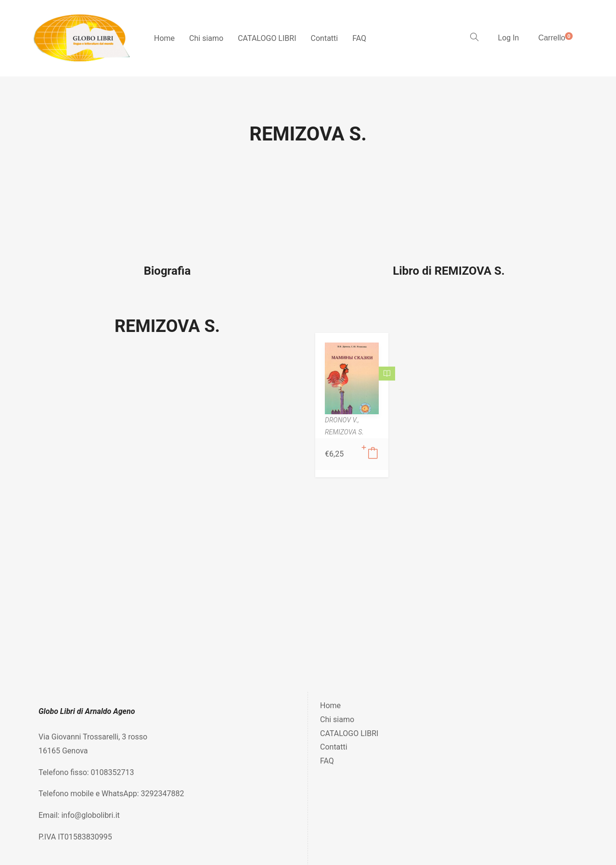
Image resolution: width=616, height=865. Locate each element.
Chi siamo (206, 38)
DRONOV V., (342, 420)
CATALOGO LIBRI (267, 38)
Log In (509, 38)
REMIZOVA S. (167, 326)
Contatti (325, 38)
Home (164, 38)
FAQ (359, 38)
